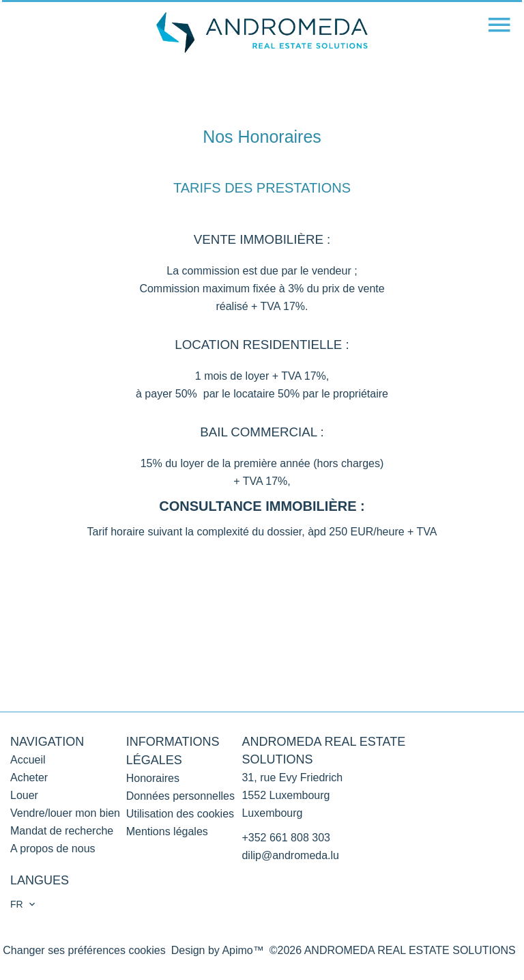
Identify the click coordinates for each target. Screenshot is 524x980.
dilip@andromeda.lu (290, 855)
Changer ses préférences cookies (84, 950)
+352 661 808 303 (286, 838)
